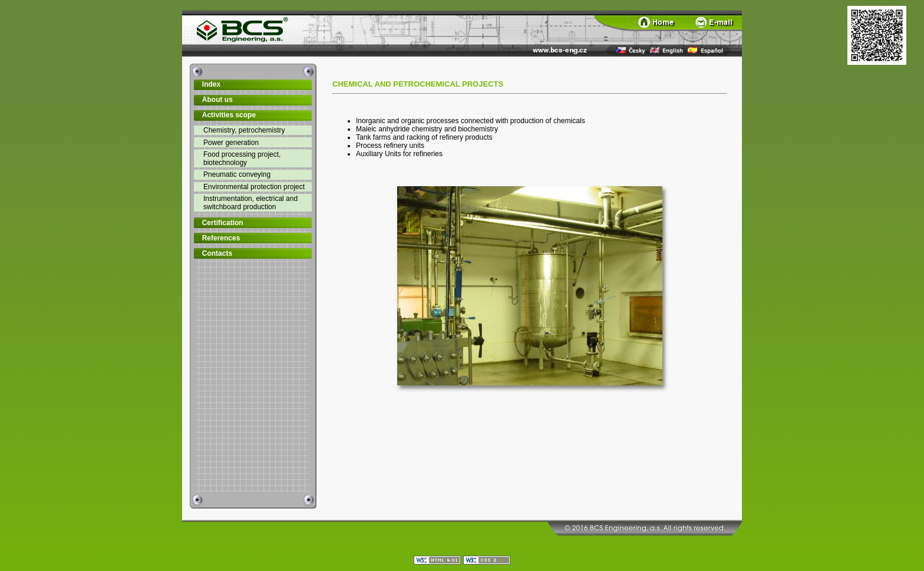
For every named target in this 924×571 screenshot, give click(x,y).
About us (217, 100)
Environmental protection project (254, 187)
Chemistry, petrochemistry (244, 130)
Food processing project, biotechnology (242, 159)
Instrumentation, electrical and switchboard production (250, 203)
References (221, 238)
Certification (223, 223)
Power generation (231, 143)
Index (211, 84)
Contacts (217, 253)
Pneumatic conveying (237, 174)
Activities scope (229, 115)
